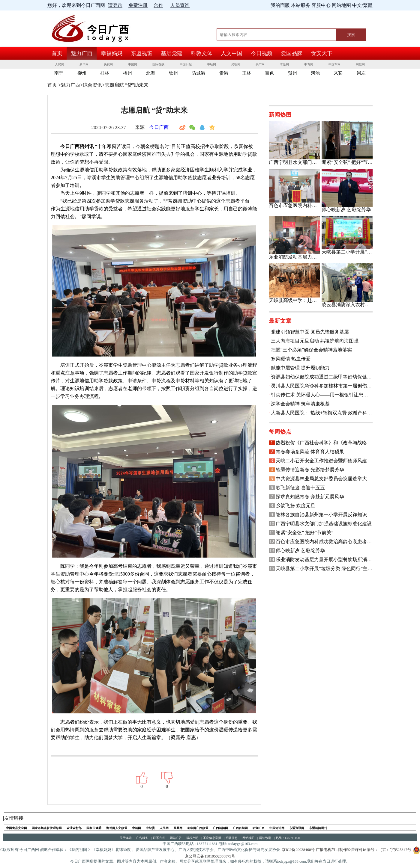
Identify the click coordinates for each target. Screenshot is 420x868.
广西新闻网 (220, 828)
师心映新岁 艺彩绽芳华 (300, 551)
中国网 (133, 64)
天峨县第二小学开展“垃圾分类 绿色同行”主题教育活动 (324, 569)
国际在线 (158, 64)
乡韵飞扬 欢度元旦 (295, 506)
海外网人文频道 (117, 828)
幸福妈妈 (112, 53)
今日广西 (159, 127)
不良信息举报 (212, 838)
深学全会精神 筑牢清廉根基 (300, 404)
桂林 (105, 73)
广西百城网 (240, 828)
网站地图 (248, 838)
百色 (269, 73)
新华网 (84, 64)
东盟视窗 (142, 53)
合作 (158, 5)
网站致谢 (265, 838)
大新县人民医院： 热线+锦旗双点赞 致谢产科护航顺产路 (322, 413)
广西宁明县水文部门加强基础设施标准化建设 (324, 524)
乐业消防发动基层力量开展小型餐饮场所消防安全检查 (324, 560)
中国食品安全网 (16, 828)
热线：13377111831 (288, 838)
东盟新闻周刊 (318, 828)
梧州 (127, 73)
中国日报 (186, 64)
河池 (315, 73)
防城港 (198, 73)
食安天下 (322, 53)
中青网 (309, 64)
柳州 (82, 73)
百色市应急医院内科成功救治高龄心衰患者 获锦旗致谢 (324, 542)
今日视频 (262, 53)
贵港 (224, 73)
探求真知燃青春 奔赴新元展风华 (310, 497)
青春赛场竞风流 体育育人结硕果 (310, 452)
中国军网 (334, 64)
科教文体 (202, 53)
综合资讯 (92, 85)
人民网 (60, 64)
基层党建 (172, 53)
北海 (151, 73)
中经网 (211, 64)
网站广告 (176, 838)
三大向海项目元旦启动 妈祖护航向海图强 (315, 341)
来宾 (338, 73)
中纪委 (150, 828)
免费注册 (138, 5)
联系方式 (159, 838)
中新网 (136, 828)
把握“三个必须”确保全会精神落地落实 (311, 350)
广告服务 (142, 838)
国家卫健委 (94, 828)
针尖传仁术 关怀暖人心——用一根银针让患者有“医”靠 (322, 395)
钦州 (173, 73)
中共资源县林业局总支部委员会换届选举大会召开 (324, 479)
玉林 (247, 73)
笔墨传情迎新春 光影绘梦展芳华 (310, 470)
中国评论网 (277, 828)
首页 (57, 53)
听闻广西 (259, 828)
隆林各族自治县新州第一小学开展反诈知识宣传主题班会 (324, 515)
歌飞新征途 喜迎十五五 (300, 488)
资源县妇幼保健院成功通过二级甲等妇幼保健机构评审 (322, 377)
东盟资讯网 (297, 828)
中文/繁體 (362, 5)
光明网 (236, 64)
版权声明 (192, 838)
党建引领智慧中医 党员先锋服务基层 (310, 332)
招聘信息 (232, 838)
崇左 (361, 73)
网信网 (360, 64)
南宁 (59, 73)
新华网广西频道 (198, 828)
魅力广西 (82, 53)
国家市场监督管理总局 (47, 828)
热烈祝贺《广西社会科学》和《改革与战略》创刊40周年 (324, 443)
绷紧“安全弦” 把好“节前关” (304, 533)
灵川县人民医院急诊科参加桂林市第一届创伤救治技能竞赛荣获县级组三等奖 (322, 386)
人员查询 (180, 5)
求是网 (284, 64)
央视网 (108, 64)
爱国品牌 (292, 53)
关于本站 (126, 838)
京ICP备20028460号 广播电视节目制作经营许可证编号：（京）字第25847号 (346, 850)
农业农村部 (74, 828)
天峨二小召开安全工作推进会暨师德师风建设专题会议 (324, 461)
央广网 (260, 64)
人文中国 (232, 53)
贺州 (292, 73)
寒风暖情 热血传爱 (291, 359)
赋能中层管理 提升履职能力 (300, 368)
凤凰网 (178, 828)
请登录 (115, 5)
